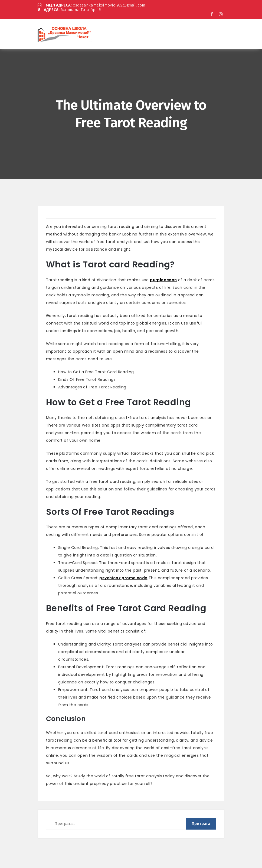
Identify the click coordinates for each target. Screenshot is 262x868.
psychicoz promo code (123, 578)
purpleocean (163, 280)
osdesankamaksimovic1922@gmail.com (91, 5)
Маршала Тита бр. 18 (69, 10)
